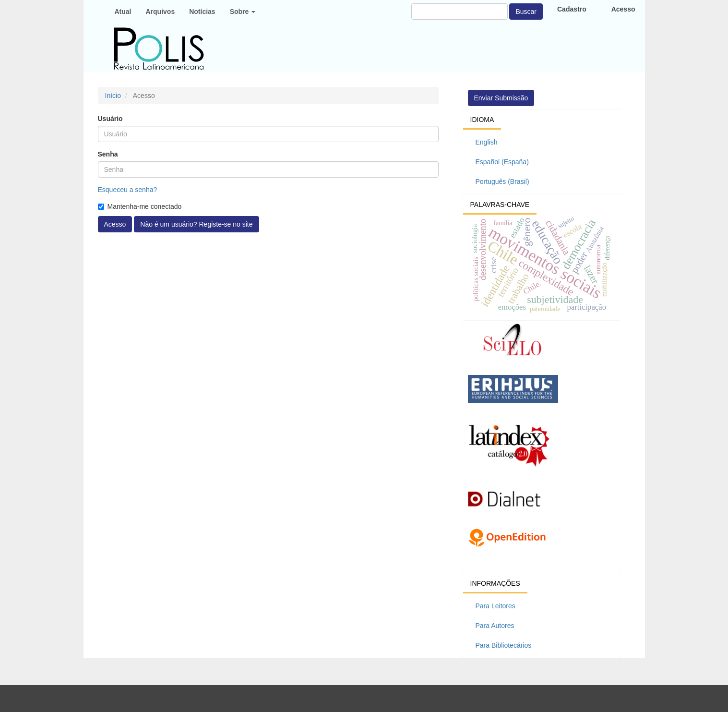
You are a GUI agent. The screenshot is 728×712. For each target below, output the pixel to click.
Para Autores (495, 626)
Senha (108, 154)
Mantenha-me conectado (140, 206)
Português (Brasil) (502, 181)
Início (113, 96)
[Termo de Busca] (459, 12)
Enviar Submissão (501, 98)
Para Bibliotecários (504, 645)
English (487, 142)
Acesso (115, 224)
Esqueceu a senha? (128, 190)
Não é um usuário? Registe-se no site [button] (196, 224)
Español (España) (502, 162)
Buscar (526, 12)
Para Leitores (495, 606)
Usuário (110, 119)
